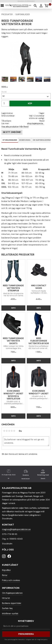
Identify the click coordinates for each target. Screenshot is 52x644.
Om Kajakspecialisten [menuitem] (12, 593)
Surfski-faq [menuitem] (7, 608)
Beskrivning (25, 140)
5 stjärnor (14, 431)
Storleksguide (10, 140)
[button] (3, 6)
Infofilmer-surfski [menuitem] (10, 614)
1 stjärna (4, 431)
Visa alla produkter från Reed (15, 127)
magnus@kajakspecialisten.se (16, 529)
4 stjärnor (12, 431)
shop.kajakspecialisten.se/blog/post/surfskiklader (36, 123)
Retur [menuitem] (5, 575)
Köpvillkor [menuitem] (6, 570)
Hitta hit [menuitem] (6, 598)
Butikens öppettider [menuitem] (12, 603)
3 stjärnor (9, 431)
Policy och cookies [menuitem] (11, 580)
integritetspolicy (42, 640)
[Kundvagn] (48, 5)
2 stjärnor (7, 431)
